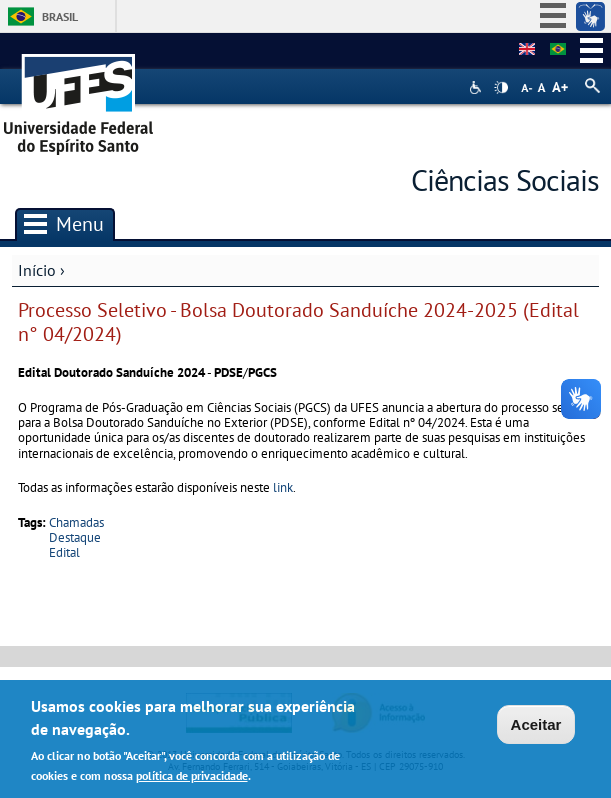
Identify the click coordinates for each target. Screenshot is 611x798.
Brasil (60, 16)
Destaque (75, 537)
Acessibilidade (477, 87)
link (283, 487)
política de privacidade (192, 777)
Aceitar (536, 727)
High (501, 88)
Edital (64, 552)
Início (37, 270)
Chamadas (76, 522)
